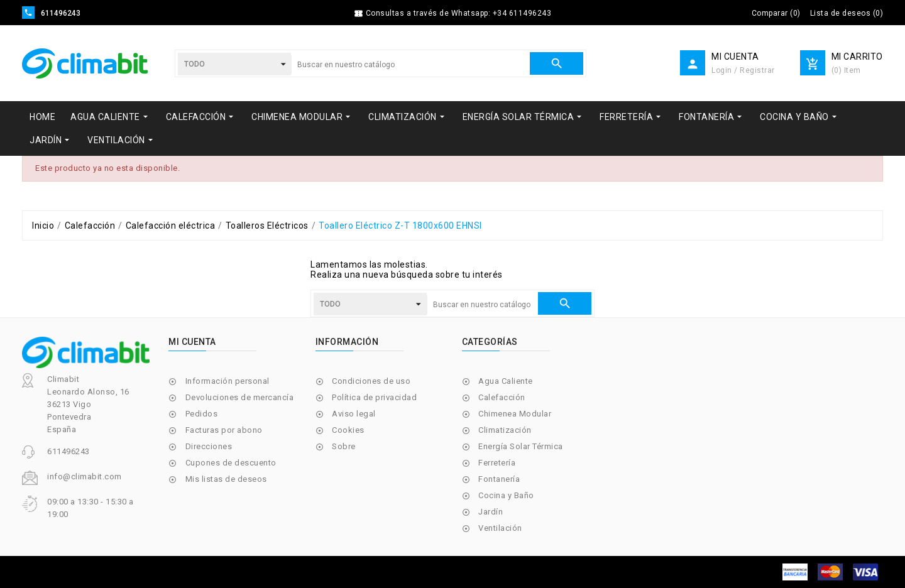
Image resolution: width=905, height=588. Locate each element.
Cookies (348, 430)
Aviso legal (354, 414)
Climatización (505, 430)
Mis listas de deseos (226, 479)
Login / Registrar (743, 70)
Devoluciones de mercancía (240, 397)
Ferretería (497, 463)
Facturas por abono (224, 430)
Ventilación (500, 528)
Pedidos (202, 414)
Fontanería (499, 479)
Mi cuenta (192, 342)
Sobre (344, 446)
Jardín (491, 512)
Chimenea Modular (515, 414)
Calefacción (502, 397)
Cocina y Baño (506, 495)
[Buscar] (410, 65)
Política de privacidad (374, 397)
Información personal (228, 381)
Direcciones (209, 446)
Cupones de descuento (231, 463)
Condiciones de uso (371, 381)
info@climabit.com (85, 476)
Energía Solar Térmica (521, 446)
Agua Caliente (506, 381)
